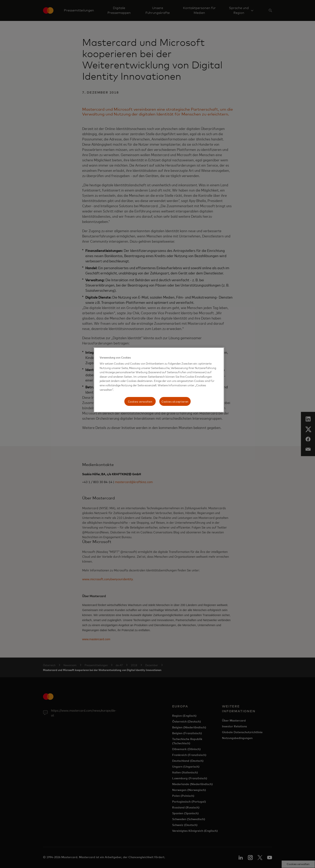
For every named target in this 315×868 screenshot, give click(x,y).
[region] (159, 380)
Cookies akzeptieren (175, 401)
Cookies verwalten (140, 401)
